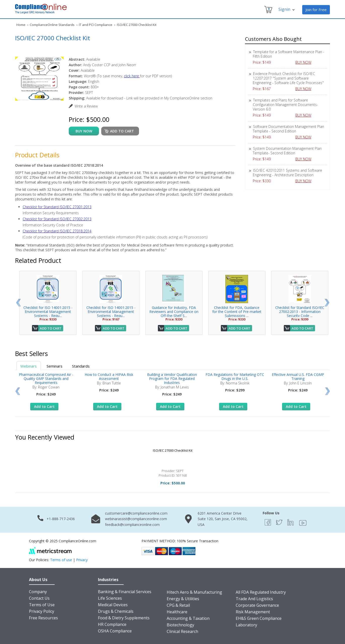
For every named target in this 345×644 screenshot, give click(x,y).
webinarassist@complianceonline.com (136, 519)
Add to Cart (51, 328)
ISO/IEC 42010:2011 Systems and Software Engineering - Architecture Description (287, 173)
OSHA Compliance (115, 631)
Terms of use (61, 560)
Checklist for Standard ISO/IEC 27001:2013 (57, 207)
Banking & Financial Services (125, 592)
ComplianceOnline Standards (52, 25)
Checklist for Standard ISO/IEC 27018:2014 (57, 231)
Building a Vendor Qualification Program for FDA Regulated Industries (172, 379)
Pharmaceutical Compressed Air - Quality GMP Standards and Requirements (46, 379)
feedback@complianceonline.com (132, 525)
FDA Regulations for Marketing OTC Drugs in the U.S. (235, 377)
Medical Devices (113, 605)
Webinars (29, 366)
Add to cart (122, 131)
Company (38, 592)
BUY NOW (305, 62)
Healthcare (177, 612)
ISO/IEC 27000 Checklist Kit (173, 450)
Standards (81, 366)
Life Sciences (110, 598)
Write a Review (86, 106)
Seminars (55, 366)
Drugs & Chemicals (116, 611)
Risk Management (253, 612)
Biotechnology (180, 625)
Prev (18, 303)
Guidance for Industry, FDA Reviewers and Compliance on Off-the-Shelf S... (174, 312)
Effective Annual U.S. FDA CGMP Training (298, 377)
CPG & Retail (178, 605)
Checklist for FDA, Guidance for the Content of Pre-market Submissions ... (237, 312)
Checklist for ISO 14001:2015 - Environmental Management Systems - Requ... (48, 312)
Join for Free (316, 10)
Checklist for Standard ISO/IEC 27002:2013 (57, 219)
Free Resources (43, 618)
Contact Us (39, 598)
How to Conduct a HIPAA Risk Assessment (109, 377)
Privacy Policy (42, 611)
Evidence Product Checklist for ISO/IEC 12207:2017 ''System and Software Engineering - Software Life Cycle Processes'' (288, 78)
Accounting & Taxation (188, 618)
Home (21, 25)
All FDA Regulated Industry (261, 592)
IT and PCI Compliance (96, 25)
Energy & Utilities (183, 599)
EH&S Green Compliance (259, 618)
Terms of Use (42, 605)
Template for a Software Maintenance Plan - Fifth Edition (289, 54)
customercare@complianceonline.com (136, 513)
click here (132, 76)
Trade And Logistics (254, 599)
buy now (84, 131)
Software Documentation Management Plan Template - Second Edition (288, 129)
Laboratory (246, 625)
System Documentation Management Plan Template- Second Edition (287, 151)
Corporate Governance (257, 605)
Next (327, 303)
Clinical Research (182, 631)
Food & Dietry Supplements (124, 618)
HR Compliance (112, 624)
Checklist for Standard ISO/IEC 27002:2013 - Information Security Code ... (300, 312)
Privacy (82, 560)
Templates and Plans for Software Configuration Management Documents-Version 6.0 (285, 105)
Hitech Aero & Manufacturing (194, 592)
